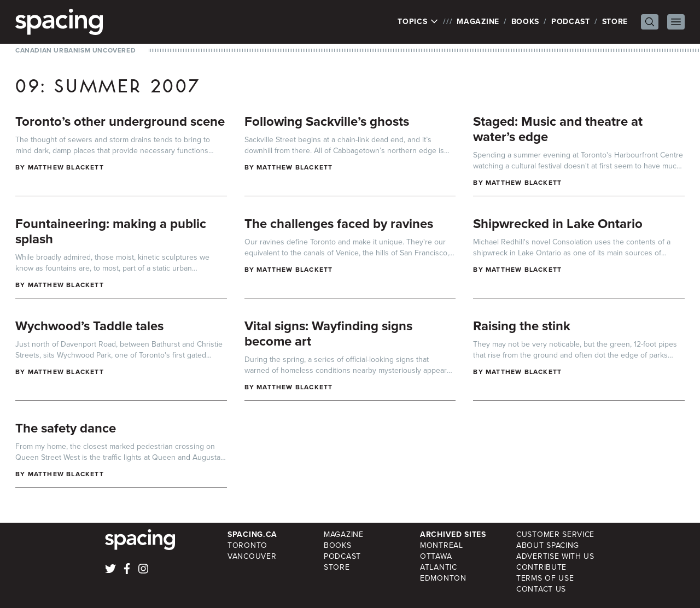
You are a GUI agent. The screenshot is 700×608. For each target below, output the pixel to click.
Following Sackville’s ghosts (327, 121)
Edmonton (443, 578)
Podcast (571, 22)
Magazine (478, 22)
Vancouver (252, 556)
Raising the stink (522, 326)
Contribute (541, 567)
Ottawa (436, 556)
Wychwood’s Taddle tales (89, 326)
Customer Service (555, 534)
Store (615, 22)
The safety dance (66, 428)
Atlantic (439, 567)
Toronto (247, 545)
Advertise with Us (555, 556)
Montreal (442, 545)
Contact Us (541, 589)
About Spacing (548, 545)
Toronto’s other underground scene (120, 121)
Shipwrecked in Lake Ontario (558, 224)
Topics (418, 22)
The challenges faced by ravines (339, 224)
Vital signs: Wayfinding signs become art (328, 334)
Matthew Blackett (66, 167)
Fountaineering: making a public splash (111, 231)
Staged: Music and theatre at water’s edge (558, 129)
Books (526, 22)
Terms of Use (545, 578)
